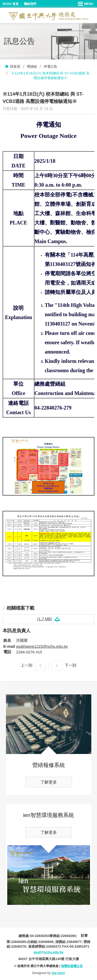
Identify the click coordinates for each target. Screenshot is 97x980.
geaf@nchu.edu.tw (48, 952)
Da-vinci (58, 973)
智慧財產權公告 (72, 966)
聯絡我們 (30, 4)
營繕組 (32, 66)
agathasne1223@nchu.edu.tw (42, 646)
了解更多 (49, 782)
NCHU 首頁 (11, 4)
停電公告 (50, 66)
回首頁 (15, 66)
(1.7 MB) (45, 619)
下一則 (70, 665)
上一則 (27, 665)
